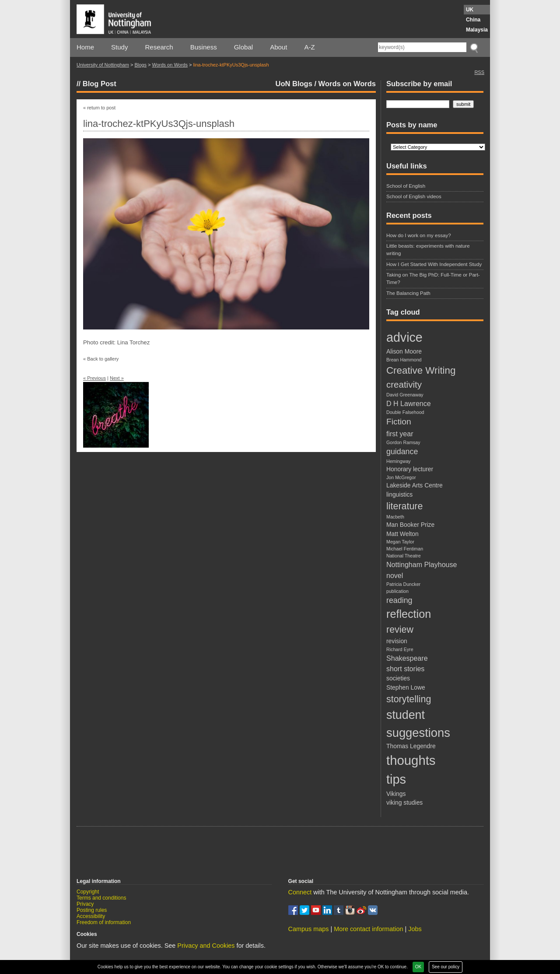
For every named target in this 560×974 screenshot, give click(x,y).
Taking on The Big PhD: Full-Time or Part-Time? (433, 279)
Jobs (415, 929)
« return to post (99, 108)
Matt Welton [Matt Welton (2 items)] (402, 534)
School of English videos (414, 196)
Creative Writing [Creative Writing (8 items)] (421, 370)
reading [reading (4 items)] (399, 600)
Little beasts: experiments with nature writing (428, 250)
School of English (406, 186)
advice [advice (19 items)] (404, 337)
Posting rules (92, 910)
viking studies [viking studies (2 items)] (404, 802)
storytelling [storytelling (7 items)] (409, 699)
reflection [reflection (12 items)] (409, 614)
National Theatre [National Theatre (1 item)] (404, 556)
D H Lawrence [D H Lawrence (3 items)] (409, 403)
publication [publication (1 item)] (397, 591)
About (278, 47)
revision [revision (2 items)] (397, 641)
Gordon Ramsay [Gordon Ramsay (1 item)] (403, 442)
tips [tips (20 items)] (396, 779)
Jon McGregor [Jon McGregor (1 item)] (401, 477)
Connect (300, 892)
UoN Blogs (294, 84)
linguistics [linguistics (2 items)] (399, 494)
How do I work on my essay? (419, 235)
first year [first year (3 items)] (400, 434)
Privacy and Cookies (206, 946)
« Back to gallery (101, 359)
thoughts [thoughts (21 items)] (411, 760)
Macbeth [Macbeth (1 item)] (395, 517)
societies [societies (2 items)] (398, 678)
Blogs (140, 65)
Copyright (88, 892)
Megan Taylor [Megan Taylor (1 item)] (400, 542)
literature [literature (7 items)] (404, 506)
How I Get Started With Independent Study (434, 264)
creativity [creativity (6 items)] (404, 384)
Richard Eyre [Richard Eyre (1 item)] (400, 649)
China (473, 20)
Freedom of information (104, 922)
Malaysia (477, 30)
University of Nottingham (103, 65)
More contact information (368, 929)
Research (159, 47)
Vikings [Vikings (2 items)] (396, 794)
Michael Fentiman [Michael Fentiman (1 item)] (405, 549)
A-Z (309, 47)
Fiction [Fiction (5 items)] (399, 422)
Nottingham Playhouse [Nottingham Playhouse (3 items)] (422, 564)
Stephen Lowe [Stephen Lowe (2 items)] (406, 687)
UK (470, 10)
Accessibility (91, 916)
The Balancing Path (408, 293)
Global (243, 47)
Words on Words (170, 65)
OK (418, 967)
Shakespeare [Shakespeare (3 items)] (407, 658)
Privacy (85, 904)
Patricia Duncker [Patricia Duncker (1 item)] (403, 584)
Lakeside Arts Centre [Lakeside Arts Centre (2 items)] (415, 485)
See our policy (446, 967)
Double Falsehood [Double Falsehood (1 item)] (405, 412)
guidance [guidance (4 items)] (402, 452)
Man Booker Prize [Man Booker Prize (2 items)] (410, 525)
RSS (479, 72)
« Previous (94, 378)
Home (85, 47)
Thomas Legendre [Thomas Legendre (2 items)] (411, 746)
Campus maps (309, 929)
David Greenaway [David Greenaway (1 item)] (405, 395)
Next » (117, 378)
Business (204, 47)
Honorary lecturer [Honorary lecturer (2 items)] (410, 469)
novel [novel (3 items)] (395, 575)
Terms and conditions (101, 898)
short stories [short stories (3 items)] (405, 669)
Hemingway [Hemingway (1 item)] (399, 461)
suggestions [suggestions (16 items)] (418, 733)
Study (119, 47)
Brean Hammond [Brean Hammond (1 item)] (404, 360)
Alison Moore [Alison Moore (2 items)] (404, 351)
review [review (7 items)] (400, 630)
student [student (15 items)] (406, 715)
